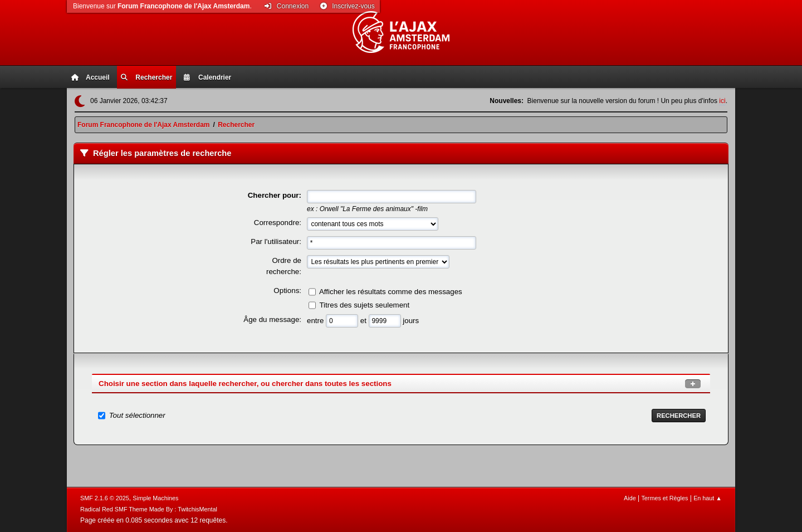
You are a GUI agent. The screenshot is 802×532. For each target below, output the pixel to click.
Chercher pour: (275, 195)
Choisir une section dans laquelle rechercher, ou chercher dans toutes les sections (245, 384)
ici (722, 101)
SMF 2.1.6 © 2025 (105, 498)
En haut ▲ (708, 498)
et (365, 321)
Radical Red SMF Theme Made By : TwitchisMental (149, 509)
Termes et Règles (664, 498)
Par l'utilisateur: (276, 241)
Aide (630, 498)
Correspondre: (278, 223)
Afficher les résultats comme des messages (391, 292)
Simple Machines (155, 498)
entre (316, 321)
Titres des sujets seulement (364, 305)
